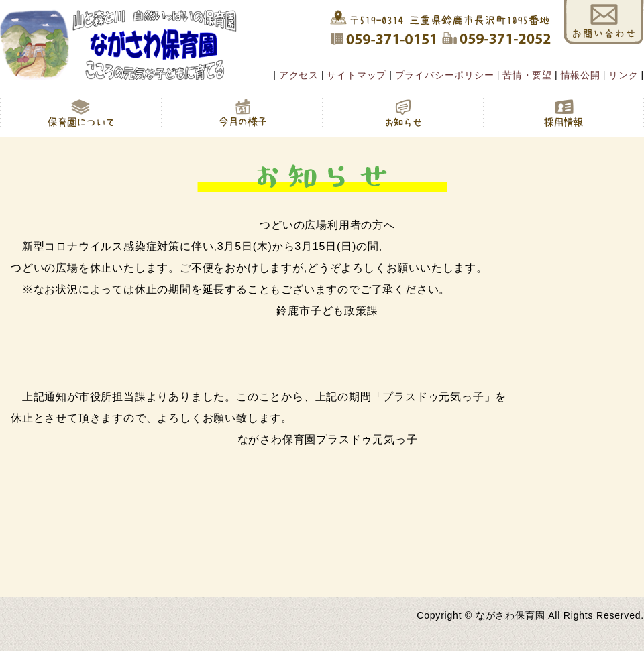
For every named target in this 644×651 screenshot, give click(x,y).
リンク (623, 75)
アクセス (299, 75)
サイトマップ (357, 75)
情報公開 (581, 75)
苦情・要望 (527, 75)
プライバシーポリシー (445, 75)
